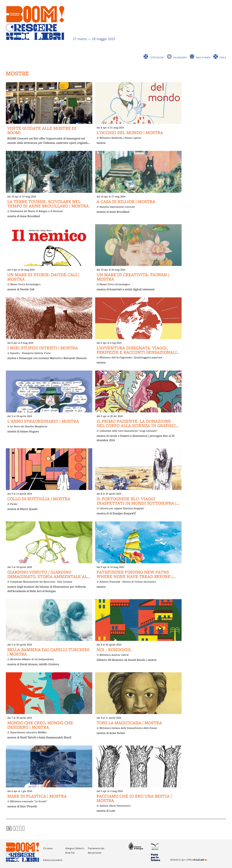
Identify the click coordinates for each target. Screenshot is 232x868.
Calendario (180, 57)
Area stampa (203, 57)
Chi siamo (48, 848)
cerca (223, 57)
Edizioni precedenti (53, 860)
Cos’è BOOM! (157, 57)
